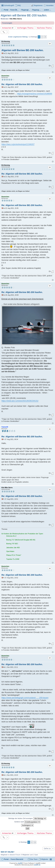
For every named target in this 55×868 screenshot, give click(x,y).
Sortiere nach (27, 822)
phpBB (20, 863)
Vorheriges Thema (25, 28)
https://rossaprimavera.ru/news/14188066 (35, 94)
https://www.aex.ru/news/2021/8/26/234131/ (20, 401)
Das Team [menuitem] (34, 859)
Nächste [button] (45, 37)
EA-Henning (6, 42)
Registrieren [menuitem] (38, 5)
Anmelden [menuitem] (50, 5)
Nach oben (53, 72)
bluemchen (5, 76)
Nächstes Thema (44, 28)
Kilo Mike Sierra (16, 19)
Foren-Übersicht (17, 859)
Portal (6, 10)
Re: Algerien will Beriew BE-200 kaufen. (22, 84)
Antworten (7, 28)
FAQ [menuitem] (19, 5)
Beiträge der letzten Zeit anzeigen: (27, 819)
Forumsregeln (7, 23)
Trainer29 (5, 427)
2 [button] (42, 37)
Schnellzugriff (9, 5)
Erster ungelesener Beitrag (18, 37)
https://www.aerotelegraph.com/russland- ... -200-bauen (25, 698)
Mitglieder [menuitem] (45, 859)
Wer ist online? (8, 852)
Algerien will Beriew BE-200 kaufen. (24, 15)
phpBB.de (37, 865)
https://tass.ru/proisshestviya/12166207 (18, 144)
